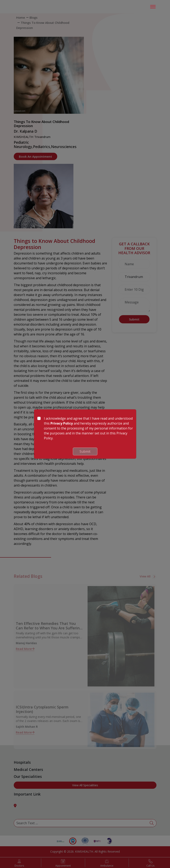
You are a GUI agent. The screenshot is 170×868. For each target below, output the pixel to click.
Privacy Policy (62, 423)
